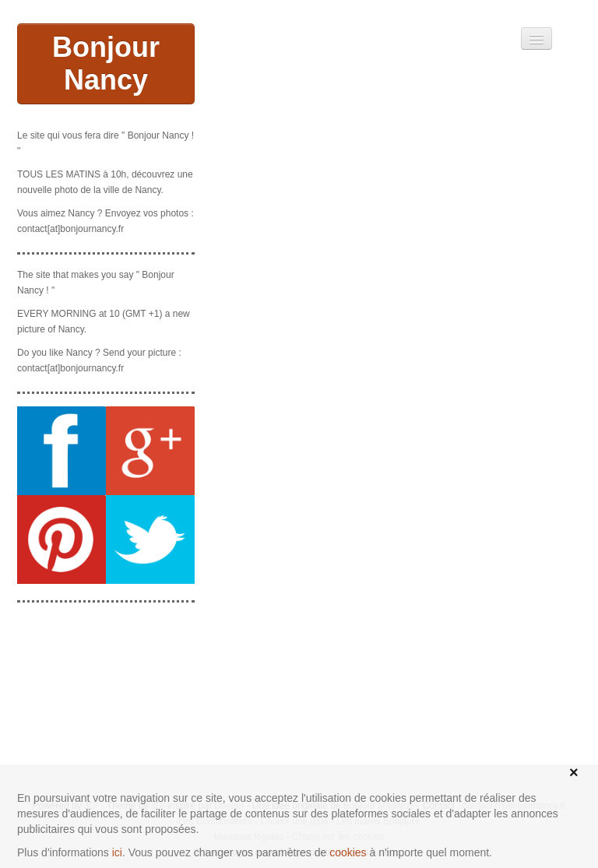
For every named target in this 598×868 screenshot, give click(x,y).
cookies (348, 852)
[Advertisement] (106, 693)
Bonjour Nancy (106, 63)
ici (117, 852)
